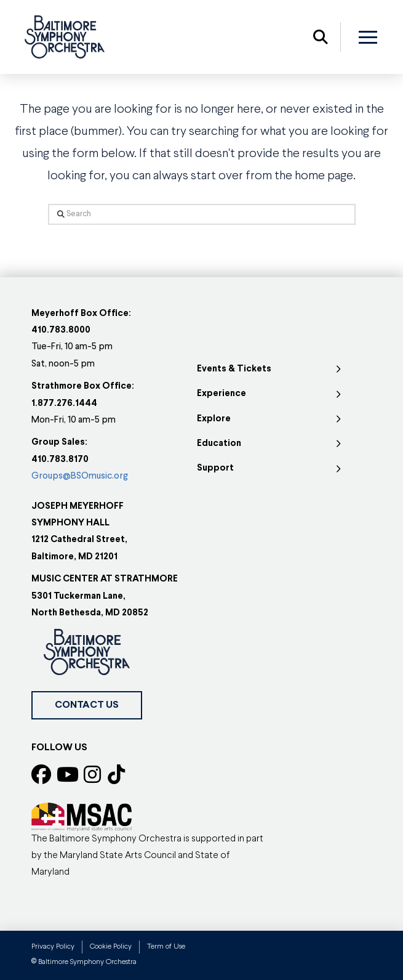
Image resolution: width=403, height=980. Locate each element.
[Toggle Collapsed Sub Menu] (270, 370)
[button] (321, 37)
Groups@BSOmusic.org (80, 476)
